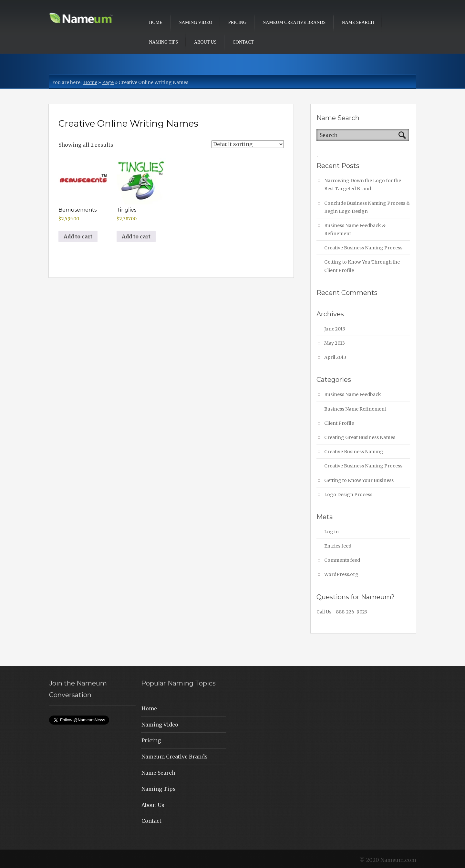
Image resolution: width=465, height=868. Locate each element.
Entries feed (338, 546)
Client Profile (339, 423)
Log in (331, 532)
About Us (205, 42)
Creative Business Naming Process (363, 248)
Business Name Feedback (353, 394)
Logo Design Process (348, 495)
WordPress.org (341, 574)
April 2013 (335, 357)
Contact (243, 42)
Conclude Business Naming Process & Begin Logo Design (367, 207)
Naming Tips (164, 42)
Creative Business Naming (354, 452)
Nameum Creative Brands (294, 22)
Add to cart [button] (78, 236)
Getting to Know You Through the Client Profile (362, 266)
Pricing (237, 22)
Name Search (358, 22)
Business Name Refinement (355, 409)
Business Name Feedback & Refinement (355, 230)
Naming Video (195, 22)
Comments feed (342, 560)
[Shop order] (248, 144)
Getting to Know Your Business (359, 480)
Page (108, 82)
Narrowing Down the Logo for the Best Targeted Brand (363, 185)
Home (156, 22)
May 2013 (335, 343)
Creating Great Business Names (360, 437)
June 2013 (335, 329)
